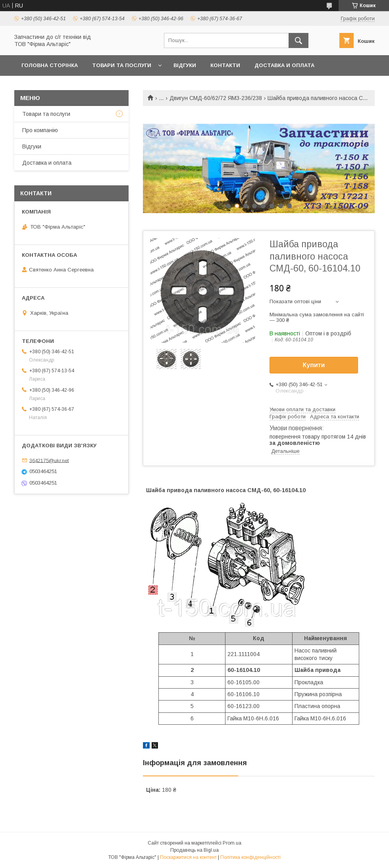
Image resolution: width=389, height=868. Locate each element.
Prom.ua (232, 843)
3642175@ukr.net (49, 460)
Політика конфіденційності (250, 857)
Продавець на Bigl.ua (194, 850)
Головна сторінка (50, 65)
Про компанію (40, 130)
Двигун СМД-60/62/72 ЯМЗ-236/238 (216, 98)
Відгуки (185, 65)
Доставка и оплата (284, 65)
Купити (314, 365)
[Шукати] (298, 40)
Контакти (225, 65)
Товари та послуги (122, 65)
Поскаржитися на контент (188, 857)
